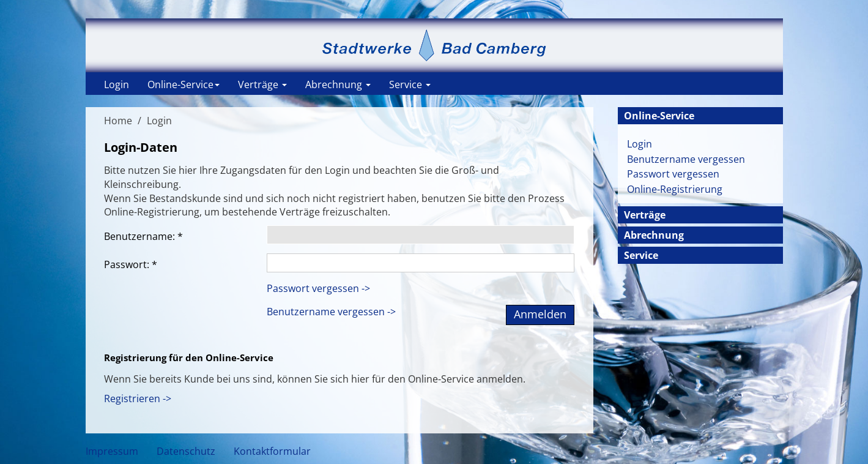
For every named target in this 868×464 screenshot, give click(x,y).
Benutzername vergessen (686, 159)
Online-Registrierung (675, 189)
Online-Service (184, 84)
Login (117, 84)
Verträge (262, 84)
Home (118, 121)
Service (410, 84)
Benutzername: (143, 236)
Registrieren (132, 399)
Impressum (112, 451)
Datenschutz (186, 451)
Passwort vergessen (673, 174)
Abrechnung (338, 84)
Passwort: (131, 264)
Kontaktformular (272, 451)
